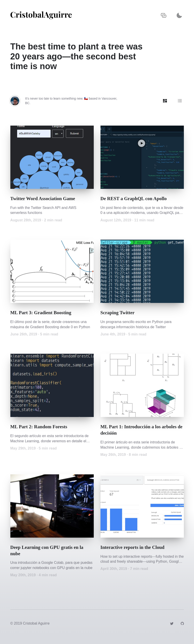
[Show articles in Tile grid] (165, 101)
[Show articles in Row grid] (180, 101)
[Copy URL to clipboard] (164, 15)
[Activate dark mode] (179, 15)
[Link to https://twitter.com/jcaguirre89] (172, 623)
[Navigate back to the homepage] (41, 15)
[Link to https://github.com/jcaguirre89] (182, 623)
